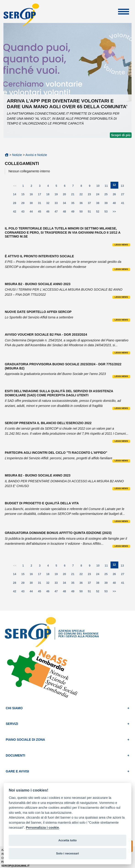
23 (91, 195)
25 (107, 195)
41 (124, 204)
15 (24, 195)
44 (32, 213)
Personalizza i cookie (42, 828)
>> (114, 212)
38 (99, 204)
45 (41, 213)
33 (57, 204)
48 (66, 213)
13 (124, 187)
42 (16, 213)
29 (24, 204)
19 (57, 195)
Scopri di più (121, 135)
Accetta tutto (67, 840)
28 (16, 204)
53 (107, 213)
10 (99, 187)
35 (74, 204)
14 (16, 195)
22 (82, 195)
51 (91, 213)
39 (107, 204)
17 (41, 195)
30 (32, 204)
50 (82, 213)
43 (24, 213)
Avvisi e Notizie (36, 155)
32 (49, 204)
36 (82, 204)
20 (66, 195)
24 (99, 195)
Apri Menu (124, 12)
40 (116, 204)
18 (49, 195)
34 (66, 204)
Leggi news (121, 245)
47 (57, 213)
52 (99, 213)
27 (124, 195)
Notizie (17, 155)
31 (41, 204)
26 (116, 195)
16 (32, 195)
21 (74, 195)
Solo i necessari (67, 853)
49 (74, 213)
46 (49, 213)
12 (115, 186)
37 (91, 204)
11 (108, 187)
